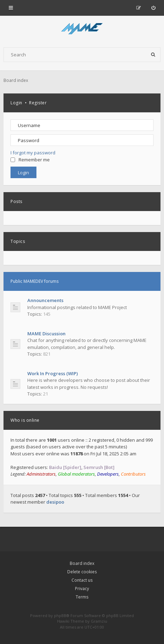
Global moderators (76, 474)
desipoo (55, 502)
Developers (108, 474)
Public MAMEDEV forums (35, 281)
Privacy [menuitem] (82, 589)
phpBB (60, 615)
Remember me (30, 160)
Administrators (41, 474)
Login (16, 103)
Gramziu (99, 621)
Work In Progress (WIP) (53, 373)
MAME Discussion (46, 334)
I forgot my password (33, 153)
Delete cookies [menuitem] (82, 572)
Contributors (133, 474)
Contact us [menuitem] (82, 580)
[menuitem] (153, 8)
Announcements (45, 300)
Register (38, 103)
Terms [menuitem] (82, 597)
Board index (82, 563)
